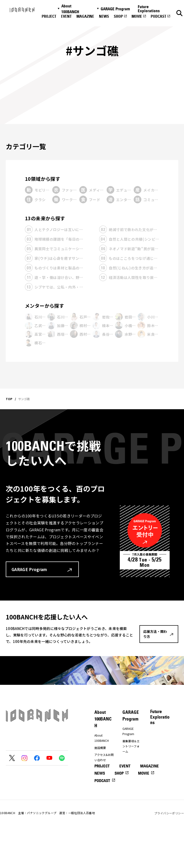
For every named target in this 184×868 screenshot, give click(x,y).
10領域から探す (43, 179)
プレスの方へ (103, 767)
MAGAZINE (85, 16)
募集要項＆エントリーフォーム (131, 746)
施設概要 (100, 748)
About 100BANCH (70, 9)
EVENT (66, 16)
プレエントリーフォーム (131, 768)
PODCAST (158, 16)
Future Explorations (149, 9)
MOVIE (137, 16)
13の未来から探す (45, 218)
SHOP (118, 16)
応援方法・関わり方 (103, 777)
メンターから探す (44, 306)
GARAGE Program (115, 9)
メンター (128, 758)
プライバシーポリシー (169, 851)
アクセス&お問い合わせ (104, 757)
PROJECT (49, 16)
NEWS (104, 16)
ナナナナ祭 (102, 786)
